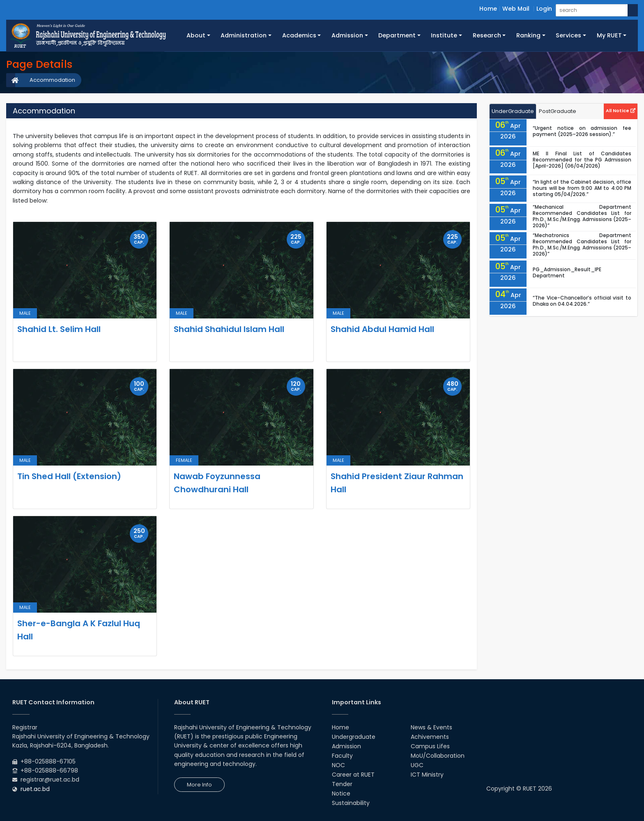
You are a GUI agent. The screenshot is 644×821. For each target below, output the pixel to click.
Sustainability (351, 803)
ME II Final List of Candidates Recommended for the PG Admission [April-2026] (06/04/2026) (582, 160)
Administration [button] (244, 35)
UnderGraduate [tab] (513, 111)
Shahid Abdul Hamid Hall (382, 329)
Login (544, 9)
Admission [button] (347, 35)
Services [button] (568, 35)
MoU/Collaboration (438, 756)
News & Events (431, 727)
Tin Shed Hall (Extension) (69, 476)
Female (184, 460)
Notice (341, 793)
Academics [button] (299, 35)
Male (25, 313)
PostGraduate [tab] (558, 111)
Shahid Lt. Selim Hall (59, 329)
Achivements (430, 737)
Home (488, 9)
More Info (199, 785)
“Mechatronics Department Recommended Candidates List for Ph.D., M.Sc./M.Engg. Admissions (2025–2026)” (582, 244)
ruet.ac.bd (35, 789)
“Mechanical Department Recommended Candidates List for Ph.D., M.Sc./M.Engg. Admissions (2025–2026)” (582, 216)
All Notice (621, 111)
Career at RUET (353, 775)
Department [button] (397, 35)
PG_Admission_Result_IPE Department (567, 272)
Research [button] (487, 35)
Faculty (342, 756)
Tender (342, 784)
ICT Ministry (427, 775)
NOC (338, 765)
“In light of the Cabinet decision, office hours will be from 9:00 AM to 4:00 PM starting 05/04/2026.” (582, 188)
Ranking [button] (528, 35)
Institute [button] (444, 35)
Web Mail (516, 9)
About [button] (196, 35)
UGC (417, 765)
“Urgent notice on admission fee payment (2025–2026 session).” (582, 131)
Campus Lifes (430, 746)
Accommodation (52, 80)
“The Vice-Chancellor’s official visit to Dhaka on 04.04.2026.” (582, 301)
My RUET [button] (609, 35)
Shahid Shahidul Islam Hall (229, 329)
